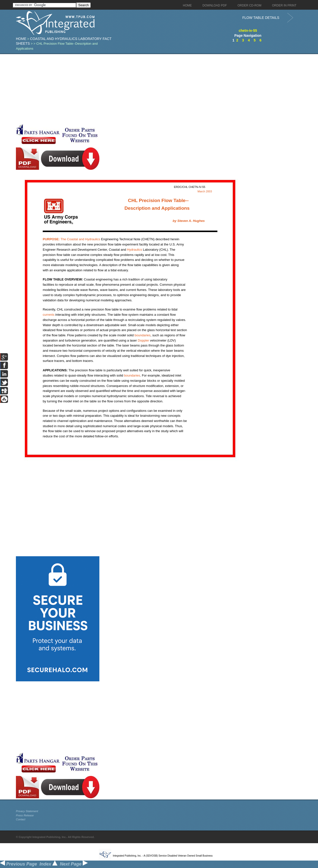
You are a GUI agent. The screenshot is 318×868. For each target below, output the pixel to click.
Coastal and (64, 239)
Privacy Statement (27, 811)
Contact (21, 819)
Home (21, 39)
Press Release (25, 815)
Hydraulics (93, 239)
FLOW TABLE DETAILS (261, 18)
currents (49, 315)
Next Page (74, 864)
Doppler (143, 340)
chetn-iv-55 (248, 31)
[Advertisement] (121, 89)
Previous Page (19, 864)
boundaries (143, 335)
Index (48, 864)
